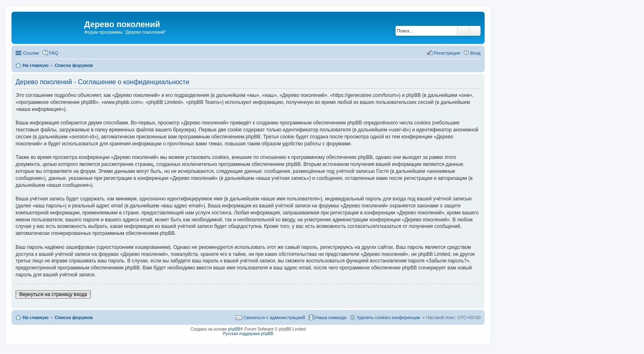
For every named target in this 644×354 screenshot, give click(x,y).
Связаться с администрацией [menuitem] (274, 317)
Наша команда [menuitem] (331, 317)
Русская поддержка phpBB (248, 334)
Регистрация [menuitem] (447, 53)
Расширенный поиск (475, 31)
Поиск (463, 31)
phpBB (234, 329)
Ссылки (31, 53)
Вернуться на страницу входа (53, 294)
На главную (36, 317)
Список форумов (74, 317)
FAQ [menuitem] (54, 53)
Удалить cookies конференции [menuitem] (388, 317)
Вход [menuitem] (475, 53)
